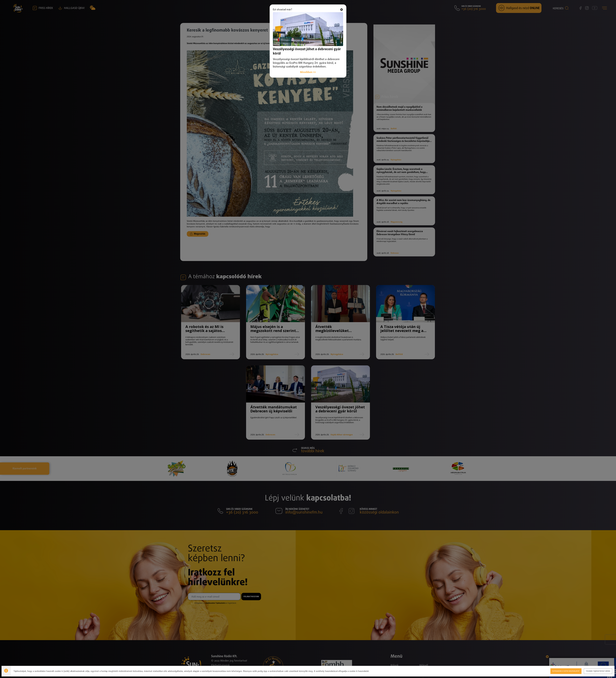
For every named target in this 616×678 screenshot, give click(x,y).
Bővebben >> (308, 67)
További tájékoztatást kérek (585, 671)
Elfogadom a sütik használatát (555, 671)
